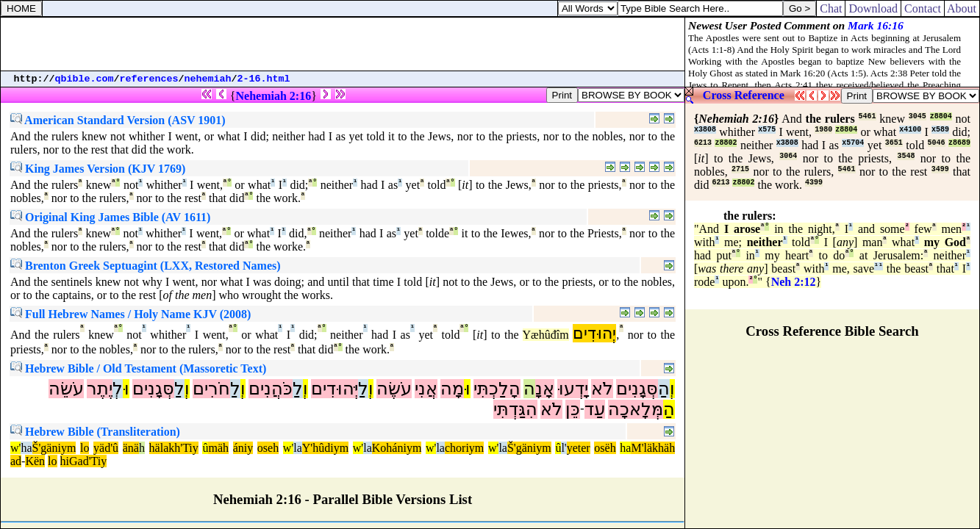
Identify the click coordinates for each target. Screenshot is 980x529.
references (149, 79)
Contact (923, 8)
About (962, 8)
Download (873, 8)
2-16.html (264, 79)
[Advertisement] (343, 44)
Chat (831, 8)
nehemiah (208, 79)
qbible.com (85, 79)
